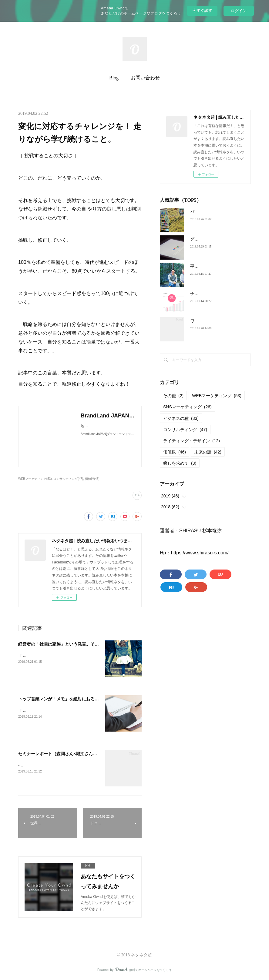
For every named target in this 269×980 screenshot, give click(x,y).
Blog (114, 78)
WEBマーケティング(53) (35, 479)
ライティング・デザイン (192, 441)
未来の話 (208, 452)
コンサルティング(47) (68, 479)
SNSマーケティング (187, 407)
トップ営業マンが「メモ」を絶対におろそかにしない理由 (73, 699)
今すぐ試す (202, 10)
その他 (173, 396)
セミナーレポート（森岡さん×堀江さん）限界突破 (66, 754)
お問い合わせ (145, 78)
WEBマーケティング (217, 396)
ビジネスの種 (181, 418)
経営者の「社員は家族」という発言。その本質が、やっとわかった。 (84, 644)
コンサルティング (185, 430)
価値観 (175, 452)
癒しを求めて (180, 463)
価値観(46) (92, 479)
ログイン (239, 11)
